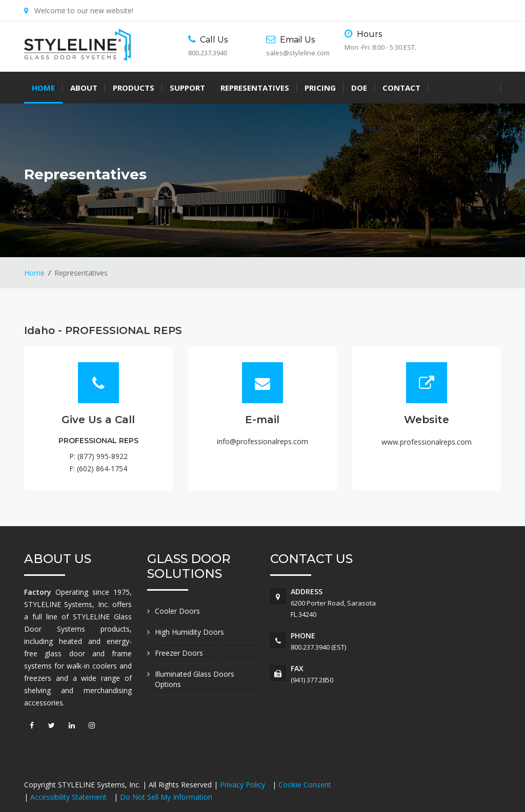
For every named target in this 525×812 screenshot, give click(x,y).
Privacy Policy (244, 785)
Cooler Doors (177, 611)
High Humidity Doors (189, 632)
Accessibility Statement (69, 797)
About (84, 88)
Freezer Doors (179, 653)
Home (43, 88)
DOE (359, 88)
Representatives (255, 88)
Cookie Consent (305, 785)
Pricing (320, 88)
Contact (401, 88)
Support (187, 88)
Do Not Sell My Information (166, 797)
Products (134, 88)
